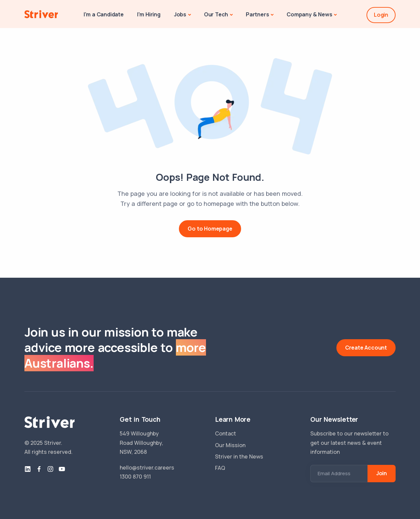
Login (381, 15)
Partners (257, 14)
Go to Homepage (210, 229)
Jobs (180, 14)
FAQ (220, 468)
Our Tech (216, 14)
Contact (226, 433)
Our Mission (230, 445)
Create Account (366, 348)
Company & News (309, 14)
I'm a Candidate (104, 14)
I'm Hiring (149, 14)
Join (382, 473)
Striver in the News (239, 457)
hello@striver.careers (147, 468)
